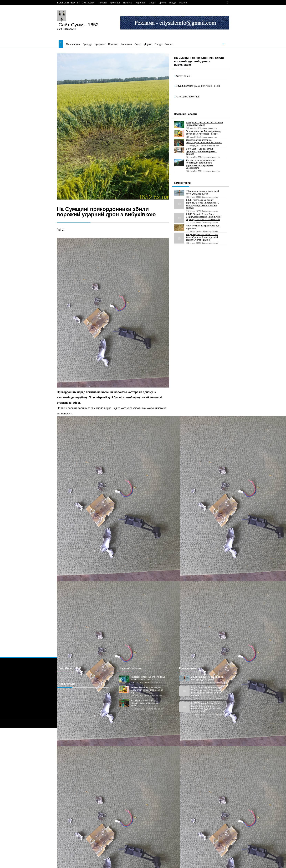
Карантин (141, 3)
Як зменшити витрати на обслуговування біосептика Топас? (204, 141)
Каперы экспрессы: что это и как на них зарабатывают (205, 124)
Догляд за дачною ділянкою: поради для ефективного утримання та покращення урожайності (201, 164)
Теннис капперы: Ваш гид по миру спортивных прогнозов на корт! (204, 132)
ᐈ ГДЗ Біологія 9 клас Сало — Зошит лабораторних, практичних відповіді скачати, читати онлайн (204, 217)
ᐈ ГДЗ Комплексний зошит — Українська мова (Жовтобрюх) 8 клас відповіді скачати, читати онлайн (203, 204)
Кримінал (115, 3)
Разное (183, 3)
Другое (162, 3)
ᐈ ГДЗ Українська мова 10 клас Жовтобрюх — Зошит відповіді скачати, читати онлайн (202, 237)
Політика (128, 3)
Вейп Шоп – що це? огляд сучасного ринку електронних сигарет (201, 151)
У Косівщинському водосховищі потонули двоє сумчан (202, 192)
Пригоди (102, 3)
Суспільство (88, 3)
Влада (173, 3)
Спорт (152, 3)
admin (187, 76)
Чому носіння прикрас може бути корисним (203, 227)
